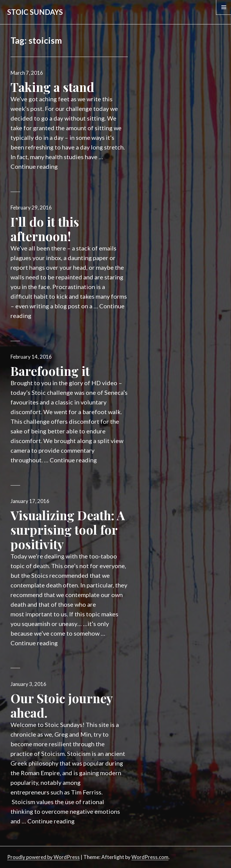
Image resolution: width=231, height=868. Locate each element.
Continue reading (34, 166)
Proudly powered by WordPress (43, 857)
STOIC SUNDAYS (35, 12)
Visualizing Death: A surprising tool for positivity (68, 530)
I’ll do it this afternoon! (45, 229)
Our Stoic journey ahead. (62, 705)
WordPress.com (150, 857)
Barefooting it (50, 371)
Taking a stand (52, 87)
